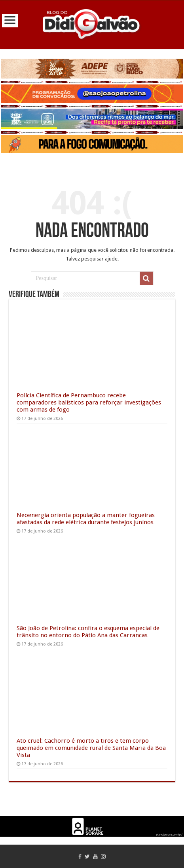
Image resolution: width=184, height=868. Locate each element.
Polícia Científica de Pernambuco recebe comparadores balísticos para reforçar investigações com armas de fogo (89, 402)
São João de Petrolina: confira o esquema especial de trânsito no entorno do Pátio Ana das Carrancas (88, 632)
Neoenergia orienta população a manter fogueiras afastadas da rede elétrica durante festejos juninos (86, 519)
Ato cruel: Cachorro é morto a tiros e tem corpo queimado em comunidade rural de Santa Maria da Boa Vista (91, 748)
